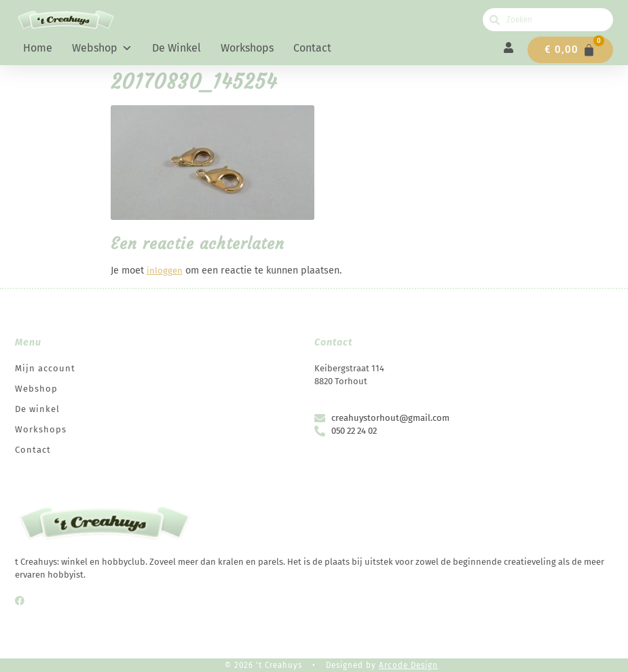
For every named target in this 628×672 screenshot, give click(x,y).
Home (38, 48)
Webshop (102, 48)
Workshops (247, 48)
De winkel (177, 48)
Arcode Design (408, 665)
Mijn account (45, 368)
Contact (312, 48)
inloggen (165, 270)
